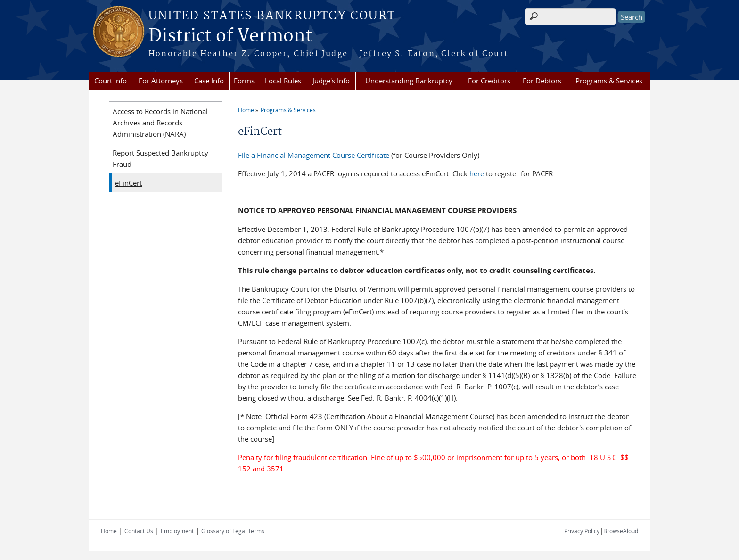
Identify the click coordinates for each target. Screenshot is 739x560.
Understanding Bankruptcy (409, 81)
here (477, 173)
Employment (177, 531)
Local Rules (283, 81)
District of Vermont (230, 36)
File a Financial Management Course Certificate (314, 155)
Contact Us (139, 531)
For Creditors (489, 81)
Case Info (209, 81)
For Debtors (542, 81)
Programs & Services (609, 81)
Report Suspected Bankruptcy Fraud (160, 158)
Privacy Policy (582, 531)
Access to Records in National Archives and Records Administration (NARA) (160, 123)
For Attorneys (161, 81)
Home (246, 110)
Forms (244, 81)
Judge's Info (331, 81)
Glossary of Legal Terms (233, 531)
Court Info (111, 81)
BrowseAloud (621, 531)
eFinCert (128, 183)
